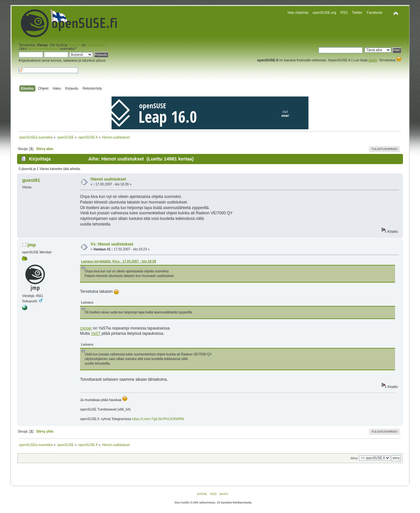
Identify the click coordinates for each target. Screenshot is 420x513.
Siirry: (354, 458)
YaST (96, 333)
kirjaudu (74, 45)
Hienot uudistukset (108, 179)
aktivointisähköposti (43, 49)
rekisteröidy (95, 45)
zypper (86, 328)
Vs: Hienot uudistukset (112, 244)
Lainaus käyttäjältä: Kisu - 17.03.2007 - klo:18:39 (118, 261)
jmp (32, 245)
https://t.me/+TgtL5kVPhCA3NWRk (158, 419)
